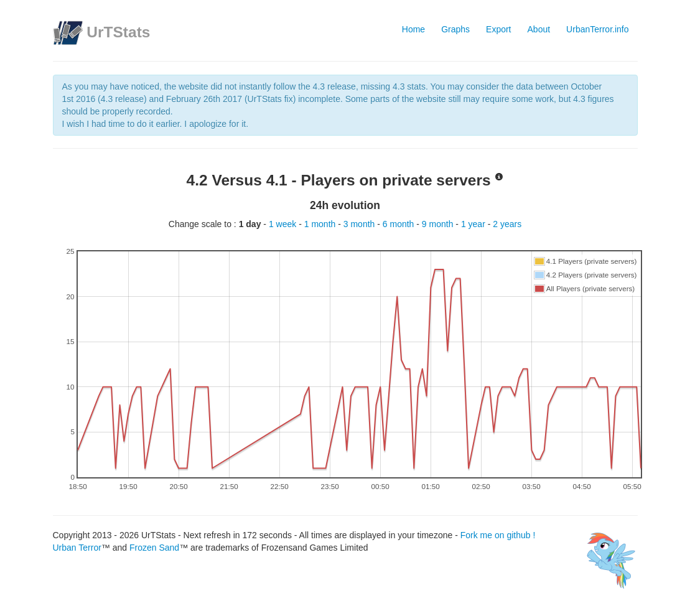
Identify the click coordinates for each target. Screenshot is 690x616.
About (539, 29)
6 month (399, 224)
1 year (474, 224)
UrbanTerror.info (597, 29)
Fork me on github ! (498, 535)
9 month (439, 224)
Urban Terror (77, 548)
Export (498, 29)
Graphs (455, 29)
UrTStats (118, 32)
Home (413, 29)
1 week (284, 224)
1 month (321, 224)
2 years (507, 224)
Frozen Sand (154, 548)
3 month (360, 224)
